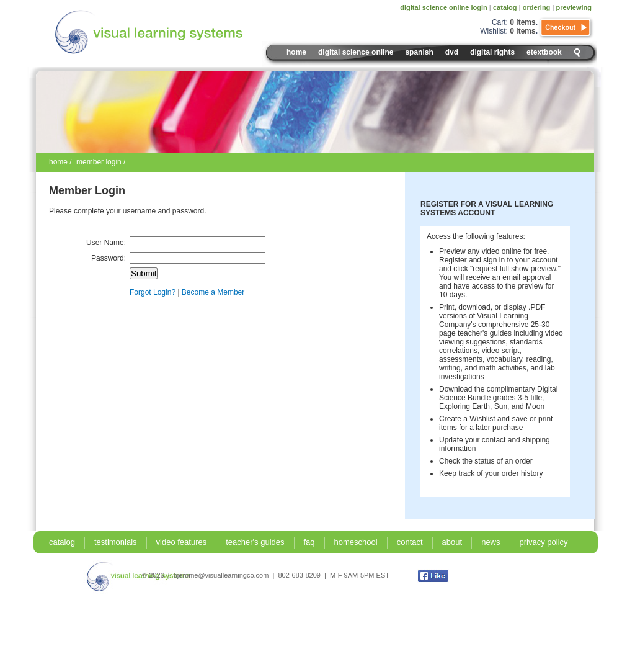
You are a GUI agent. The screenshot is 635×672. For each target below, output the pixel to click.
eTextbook (544, 52)
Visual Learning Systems (175, 32)
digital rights (492, 52)
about (452, 542)
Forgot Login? (153, 292)
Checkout (566, 28)
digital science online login (444, 7)
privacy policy (544, 542)
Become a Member (213, 292)
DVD (452, 52)
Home (296, 52)
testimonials (116, 542)
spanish (419, 52)
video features (182, 542)
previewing (574, 7)
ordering (537, 7)
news (491, 542)
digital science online (356, 52)
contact (410, 542)
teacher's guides (255, 542)
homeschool (356, 542)
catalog (505, 7)
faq (309, 542)
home (58, 162)
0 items (522, 22)
